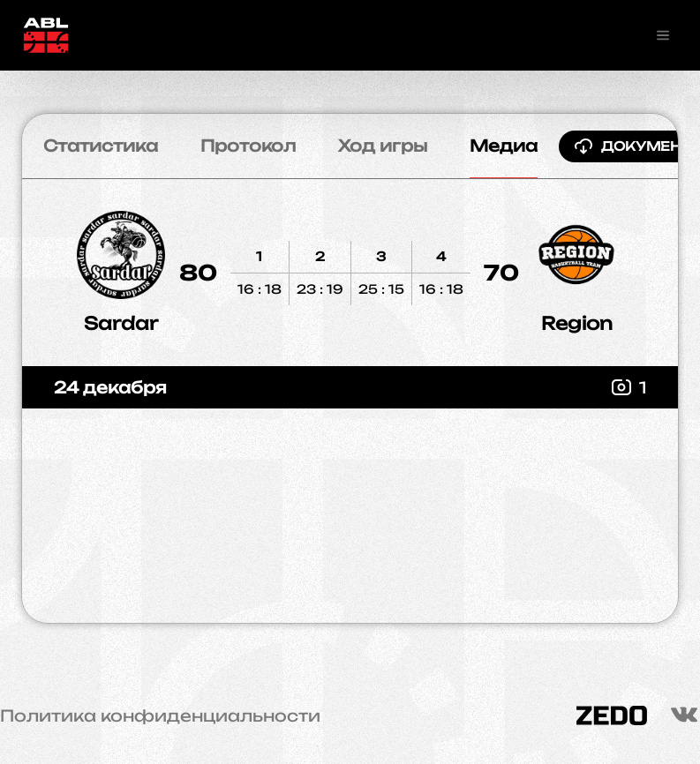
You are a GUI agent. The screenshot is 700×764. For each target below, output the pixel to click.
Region (577, 323)
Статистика (101, 146)
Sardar (121, 323)
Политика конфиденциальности (160, 715)
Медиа (504, 146)
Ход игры (383, 146)
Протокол (248, 146)
